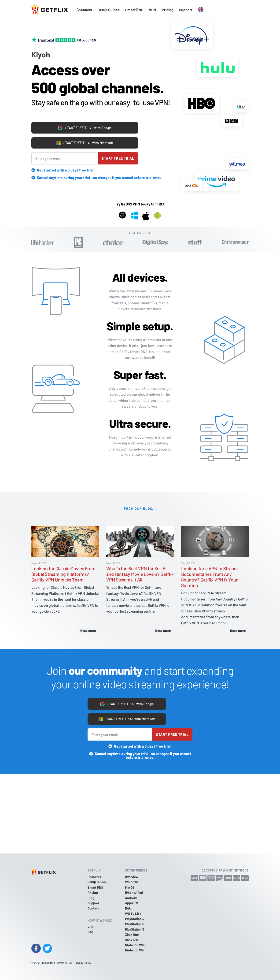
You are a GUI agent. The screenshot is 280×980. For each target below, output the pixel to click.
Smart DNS (134, 10)
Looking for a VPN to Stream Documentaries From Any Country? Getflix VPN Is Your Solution (210, 577)
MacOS (130, 887)
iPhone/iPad (134, 892)
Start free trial (118, 158)
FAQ (90, 932)
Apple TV (131, 903)
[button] (201, 10)
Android (131, 898)
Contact (93, 908)
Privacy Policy (83, 963)
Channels (84, 10)
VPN (153, 10)
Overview (132, 877)
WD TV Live (133, 914)
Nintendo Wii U (136, 945)
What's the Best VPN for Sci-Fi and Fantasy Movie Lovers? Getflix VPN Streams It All (140, 574)
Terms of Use (65, 963)
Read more (88, 631)
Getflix (51, 963)
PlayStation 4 (135, 919)
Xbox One (132, 934)
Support (186, 10)
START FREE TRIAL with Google (85, 126)
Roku (129, 908)
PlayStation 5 (135, 924)
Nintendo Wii (134, 950)
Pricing (168, 10)
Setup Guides (109, 10)
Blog (91, 898)
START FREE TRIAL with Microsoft (85, 142)
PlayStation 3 (134, 929)
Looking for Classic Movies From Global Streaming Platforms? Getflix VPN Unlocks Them (63, 574)
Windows (132, 882)
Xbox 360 (132, 940)
